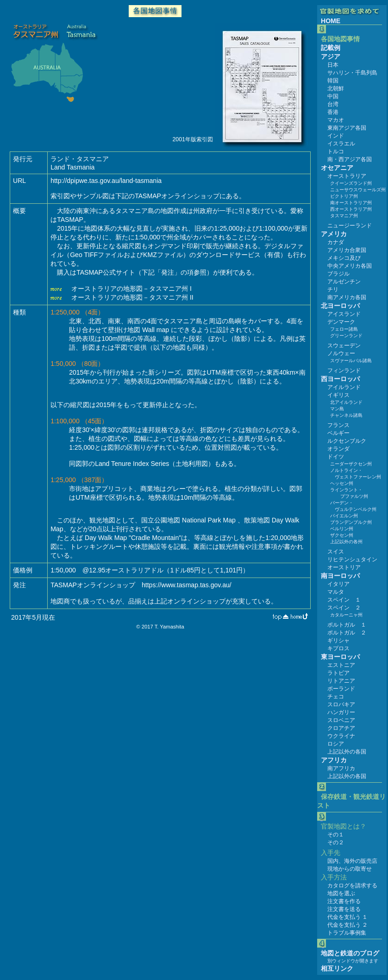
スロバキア (341, 704)
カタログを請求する (352, 886)
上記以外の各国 (347, 752)
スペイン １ (344, 600)
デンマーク (341, 322)
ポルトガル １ (347, 625)
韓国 (333, 81)
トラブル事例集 (347, 933)
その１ (336, 835)
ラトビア (338, 673)
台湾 (333, 104)
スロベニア (341, 720)
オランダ (338, 449)
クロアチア (341, 728)
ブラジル (338, 274)
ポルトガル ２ (347, 633)
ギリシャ (338, 641)
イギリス (338, 395)
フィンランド (344, 371)
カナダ (336, 242)
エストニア (341, 665)
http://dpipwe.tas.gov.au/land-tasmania (106, 181)
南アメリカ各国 (347, 297)
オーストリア (344, 567)
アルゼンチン (344, 282)
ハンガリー (341, 712)
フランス (338, 425)
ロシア (336, 744)
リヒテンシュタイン (352, 559)
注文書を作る (344, 901)
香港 (333, 112)
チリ (333, 289)
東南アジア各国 (347, 128)
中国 (333, 96)
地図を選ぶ (341, 893)
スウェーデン (344, 346)
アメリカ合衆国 (347, 250)
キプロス (338, 648)
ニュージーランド (350, 226)
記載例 (331, 48)
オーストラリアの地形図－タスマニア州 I (131, 289)
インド (336, 136)
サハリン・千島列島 (352, 73)
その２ (336, 842)
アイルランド (344, 387)
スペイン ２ (344, 608)
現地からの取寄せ (350, 869)
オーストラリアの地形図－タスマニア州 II (131, 297)
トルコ (336, 151)
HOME (331, 21)
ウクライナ (341, 736)
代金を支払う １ (347, 917)
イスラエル (341, 144)
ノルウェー (341, 353)
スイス (336, 552)
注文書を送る (344, 909)
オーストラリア (347, 176)
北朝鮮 (336, 88)
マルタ (336, 592)
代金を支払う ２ (347, 925)
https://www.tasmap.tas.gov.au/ (187, 585)
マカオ (336, 120)
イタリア (338, 584)
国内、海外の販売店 (352, 861)
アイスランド (344, 314)
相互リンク (337, 968)
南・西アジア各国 (350, 159)
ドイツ (336, 457)
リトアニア (341, 681)
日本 (333, 65)
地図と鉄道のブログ (350, 953)
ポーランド (341, 689)
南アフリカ (341, 768)
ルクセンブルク (347, 441)
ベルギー (338, 433)
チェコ (336, 697)
